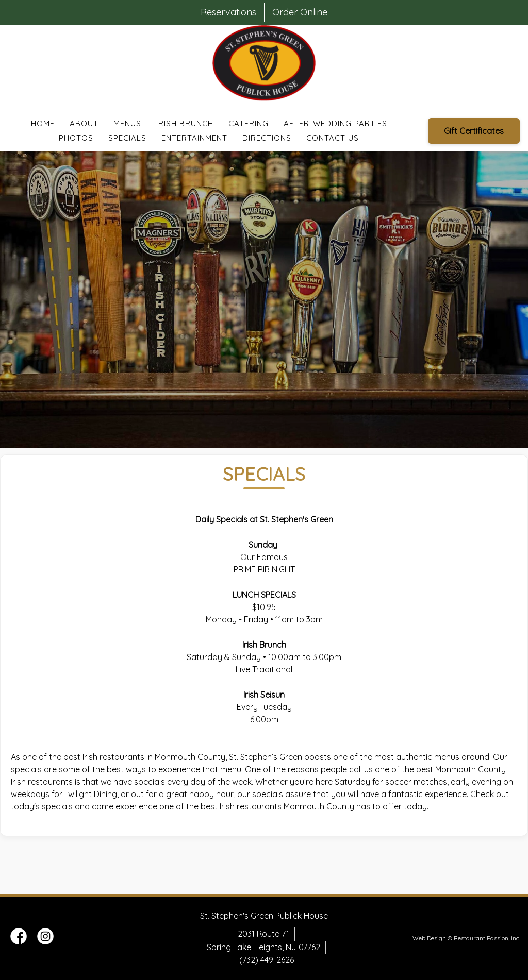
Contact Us (333, 138)
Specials (127, 138)
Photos (76, 138)
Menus (127, 123)
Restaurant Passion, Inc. (487, 938)
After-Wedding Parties (335, 123)
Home (43, 123)
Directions (267, 138)
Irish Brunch (185, 123)
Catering (249, 123)
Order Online (300, 12)
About (84, 123)
